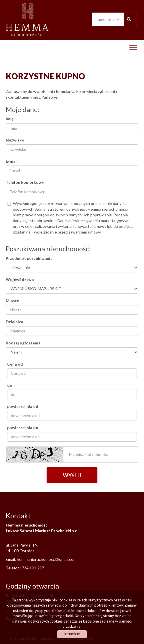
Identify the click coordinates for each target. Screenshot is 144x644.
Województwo (20, 279)
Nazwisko (15, 140)
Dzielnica (14, 322)
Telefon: (14, 568)
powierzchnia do (23, 427)
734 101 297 (33, 568)
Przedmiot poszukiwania (29, 258)
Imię (10, 119)
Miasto (13, 301)
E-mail (12, 161)
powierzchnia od (23, 406)
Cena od (15, 364)
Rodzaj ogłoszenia (23, 343)
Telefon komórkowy (25, 182)
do (10, 385)
